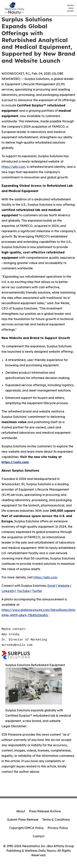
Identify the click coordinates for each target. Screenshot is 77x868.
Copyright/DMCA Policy (26, 828)
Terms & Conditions (56, 820)
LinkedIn (8, 591)
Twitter (37, 591)
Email (51, 586)
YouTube (23, 591)
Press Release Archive (45, 811)
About (21, 811)
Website (64, 586)
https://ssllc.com (13, 167)
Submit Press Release (23, 820)
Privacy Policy (58, 828)
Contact (39, 836)
